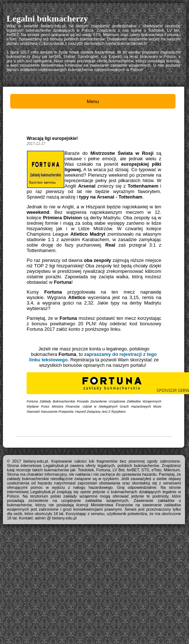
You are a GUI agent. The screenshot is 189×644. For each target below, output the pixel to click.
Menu (93, 101)
